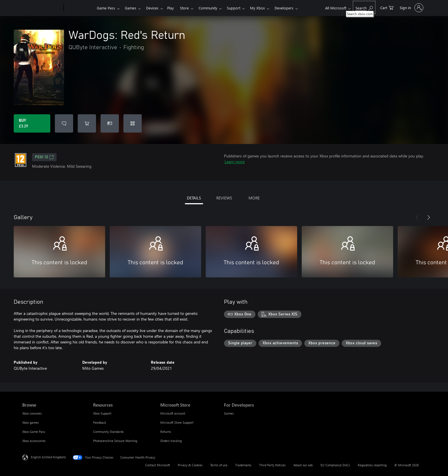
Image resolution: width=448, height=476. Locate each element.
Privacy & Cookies (190, 465)
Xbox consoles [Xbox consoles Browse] (32, 413)
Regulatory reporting (372, 465)
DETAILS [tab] (194, 198)
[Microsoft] (42, 8)
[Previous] (417, 217)
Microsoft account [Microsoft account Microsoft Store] (173, 413)
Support (240, 8)
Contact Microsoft (158, 465)
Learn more (235, 162)
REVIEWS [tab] (224, 198)
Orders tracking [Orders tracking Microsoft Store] (171, 441)
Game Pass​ (106, 8)
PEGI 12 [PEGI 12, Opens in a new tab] (44, 157)
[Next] (429, 217)
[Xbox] (80, 8)
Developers (293, 8)
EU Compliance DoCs (335, 465)
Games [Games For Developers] (229, 413)
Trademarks (243, 465)
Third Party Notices (272, 465)
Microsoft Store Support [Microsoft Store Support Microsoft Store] (177, 422)
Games (132, 8)
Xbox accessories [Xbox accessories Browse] (34, 441)
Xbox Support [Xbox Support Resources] (102, 413)
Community (214, 8)
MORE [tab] (254, 198)
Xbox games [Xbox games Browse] (31, 422)
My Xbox (265, 8)
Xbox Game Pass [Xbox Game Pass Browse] (34, 432)
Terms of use (219, 465)
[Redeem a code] (133, 123)
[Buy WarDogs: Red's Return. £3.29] (32, 123)
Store (189, 8)
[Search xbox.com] (364, 7)
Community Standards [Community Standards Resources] (108, 432)
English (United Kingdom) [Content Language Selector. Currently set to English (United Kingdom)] (48, 457)
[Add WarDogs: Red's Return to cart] (87, 123)
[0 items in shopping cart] (387, 7)
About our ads (303, 465)
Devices (155, 8)
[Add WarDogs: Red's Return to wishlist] (64, 123)
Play (174, 8)
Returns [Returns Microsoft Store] (166, 432)
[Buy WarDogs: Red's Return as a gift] (110, 123)
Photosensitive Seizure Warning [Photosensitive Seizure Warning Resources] (115, 441)
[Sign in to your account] (411, 8)
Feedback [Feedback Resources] (100, 422)
